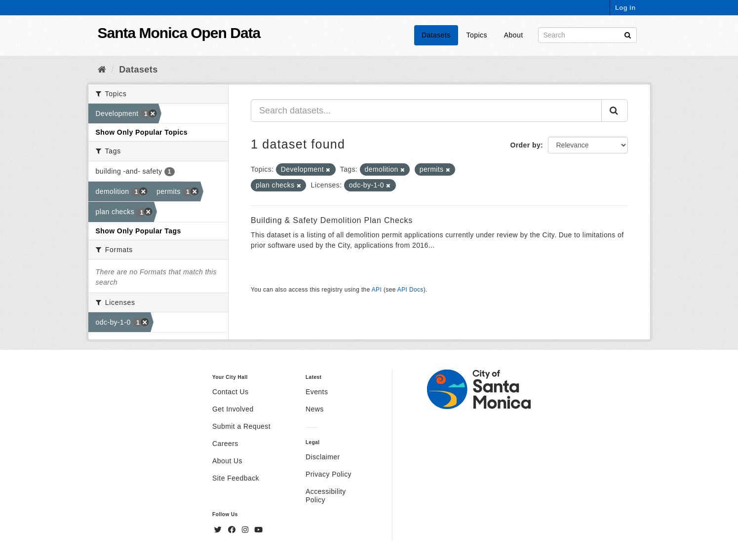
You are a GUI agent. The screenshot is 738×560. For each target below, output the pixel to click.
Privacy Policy (329, 474)
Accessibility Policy (326, 496)
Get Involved (233, 409)
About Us (227, 461)
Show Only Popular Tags (138, 231)
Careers (225, 444)
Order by (525, 145)
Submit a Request (241, 426)
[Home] (102, 70)
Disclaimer (323, 457)
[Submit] (628, 34)
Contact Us (230, 392)
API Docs (410, 290)
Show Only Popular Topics (142, 132)
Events (317, 392)
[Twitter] (219, 530)
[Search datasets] (587, 35)
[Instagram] (246, 530)
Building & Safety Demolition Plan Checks (332, 220)
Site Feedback (236, 478)
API (377, 290)
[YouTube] (258, 530)
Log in (625, 8)
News (315, 409)
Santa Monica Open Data (179, 33)
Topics (477, 35)
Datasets (436, 35)
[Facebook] (233, 530)
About (514, 35)
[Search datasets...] (426, 111)
